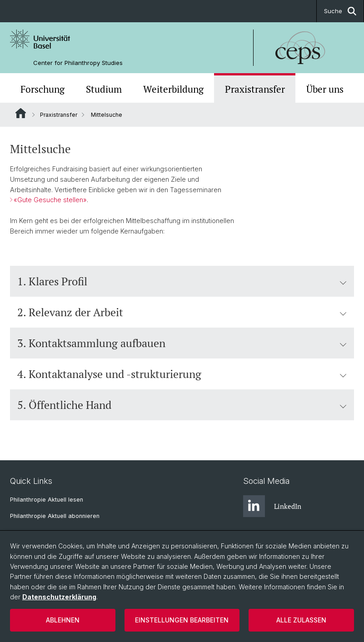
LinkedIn (272, 506)
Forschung (42, 89)
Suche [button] (340, 11)
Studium (104, 89)
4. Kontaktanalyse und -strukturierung (182, 374)
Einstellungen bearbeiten (182, 620)
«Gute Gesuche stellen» (50, 200)
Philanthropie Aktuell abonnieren (55, 516)
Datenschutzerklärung (59, 597)
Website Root (21, 113)
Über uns (325, 89)
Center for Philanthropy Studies (78, 63)
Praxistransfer (255, 89)
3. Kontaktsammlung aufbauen (182, 343)
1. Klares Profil (182, 281)
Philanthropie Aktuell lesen (47, 500)
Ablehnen (63, 620)
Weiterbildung (173, 89)
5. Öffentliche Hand (182, 405)
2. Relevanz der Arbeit (182, 312)
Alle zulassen (301, 620)
